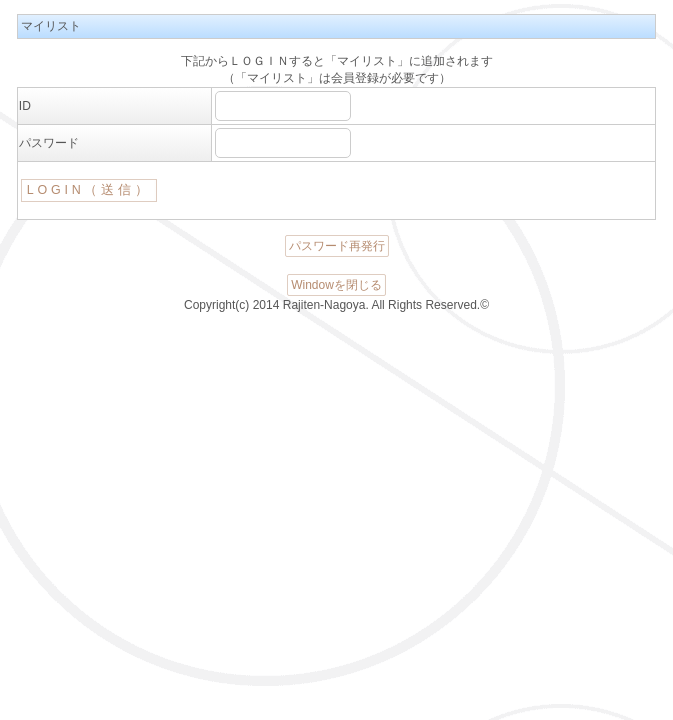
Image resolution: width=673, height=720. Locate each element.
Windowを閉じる (336, 285)
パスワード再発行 (337, 246)
